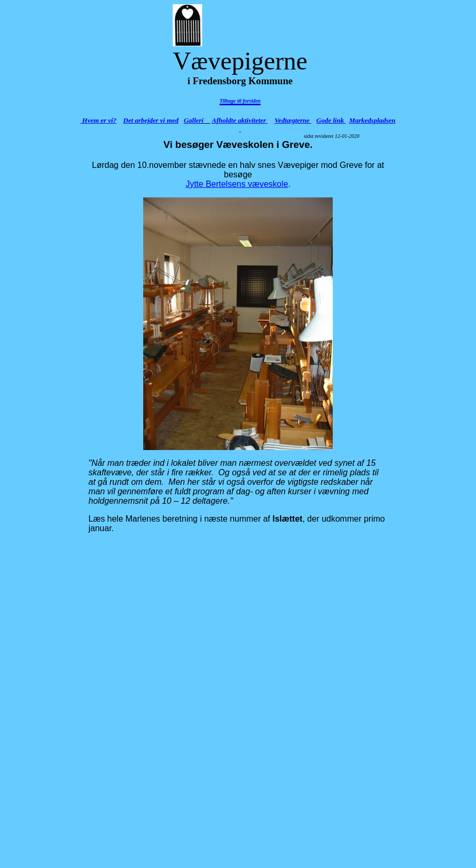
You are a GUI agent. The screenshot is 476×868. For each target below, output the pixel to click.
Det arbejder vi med (151, 120)
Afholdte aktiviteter (240, 120)
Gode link (331, 120)
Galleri (194, 120)
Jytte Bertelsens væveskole (237, 184)
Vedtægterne (293, 120)
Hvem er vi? (98, 120)
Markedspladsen (372, 120)
